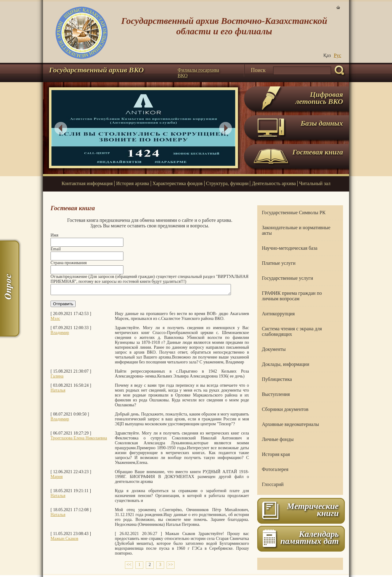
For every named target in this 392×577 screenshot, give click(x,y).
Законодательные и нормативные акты (296, 230)
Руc (337, 55)
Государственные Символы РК (294, 213)
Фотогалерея (275, 469)
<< (129, 566)
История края (276, 454)
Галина (57, 378)
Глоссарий (273, 484)
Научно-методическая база (290, 248)
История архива (132, 183)
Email (56, 249)
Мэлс (55, 320)
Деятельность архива (274, 183)
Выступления (276, 394)
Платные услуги (279, 263)
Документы (274, 349)
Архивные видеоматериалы (290, 424)
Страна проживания (69, 263)
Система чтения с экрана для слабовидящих (292, 331)
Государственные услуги (287, 278)
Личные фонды (278, 439)
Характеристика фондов (178, 183)
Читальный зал (315, 183)
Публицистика (277, 379)
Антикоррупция (278, 314)
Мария (57, 478)
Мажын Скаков (64, 540)
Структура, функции (227, 183)
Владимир (60, 334)
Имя (54, 235)
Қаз (327, 55)
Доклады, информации (286, 364)
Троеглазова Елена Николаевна (79, 440)
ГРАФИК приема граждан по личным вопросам (292, 296)
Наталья (58, 392)
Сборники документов (285, 409)
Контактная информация (87, 183)
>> (171, 566)
